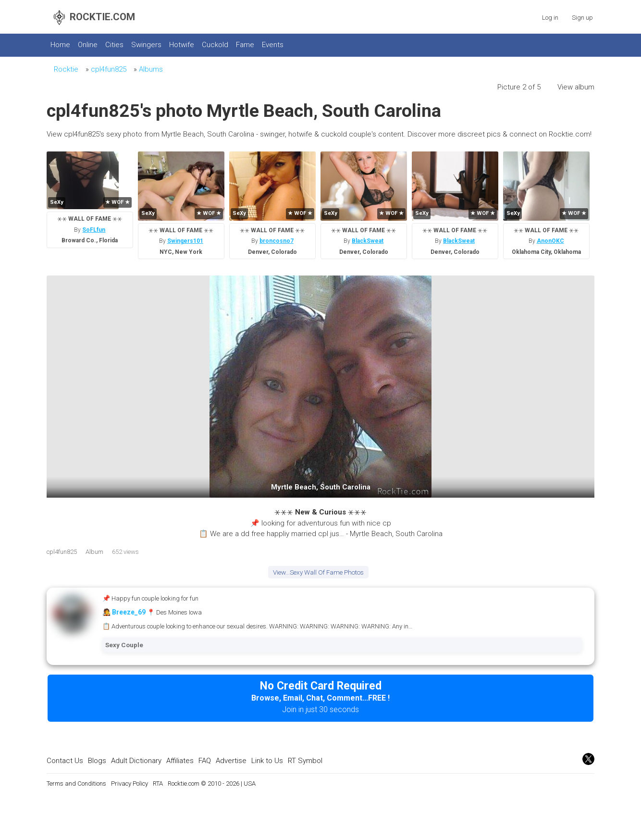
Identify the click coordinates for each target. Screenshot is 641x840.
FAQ (205, 761)
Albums (151, 69)
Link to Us (267, 761)
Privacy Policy (129, 784)
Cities (114, 45)
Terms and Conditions (76, 784)
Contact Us (65, 761)
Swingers (146, 45)
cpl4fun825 (109, 69)
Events (273, 45)
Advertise (231, 761)
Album (94, 552)
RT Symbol (305, 761)
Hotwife (182, 45)
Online (88, 45)
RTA (158, 784)
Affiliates (180, 761)
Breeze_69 (129, 612)
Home (60, 45)
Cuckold (215, 45)
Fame (245, 45)
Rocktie (66, 69)
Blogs (97, 761)
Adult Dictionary (136, 761)
